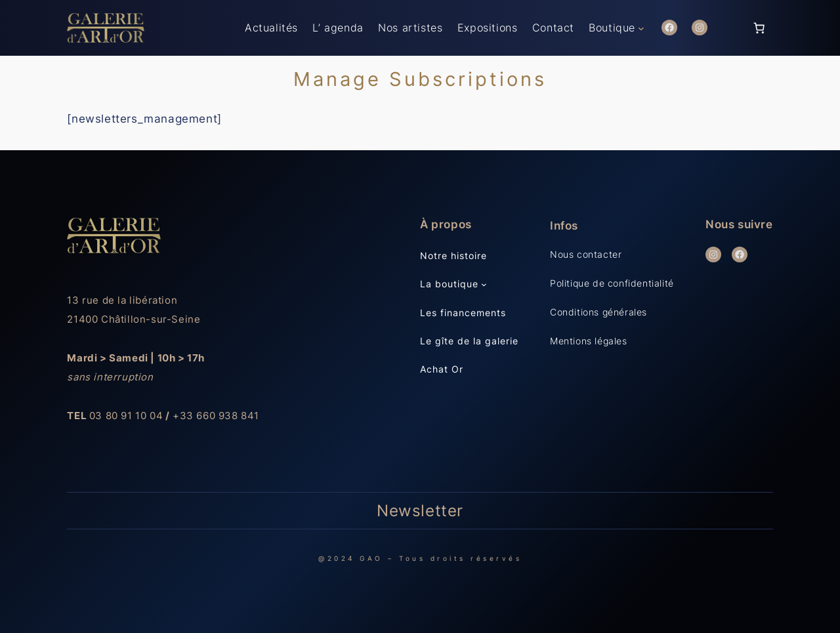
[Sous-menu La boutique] (484, 284)
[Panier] (759, 28)
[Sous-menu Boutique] (641, 28)
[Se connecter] (729, 28)
